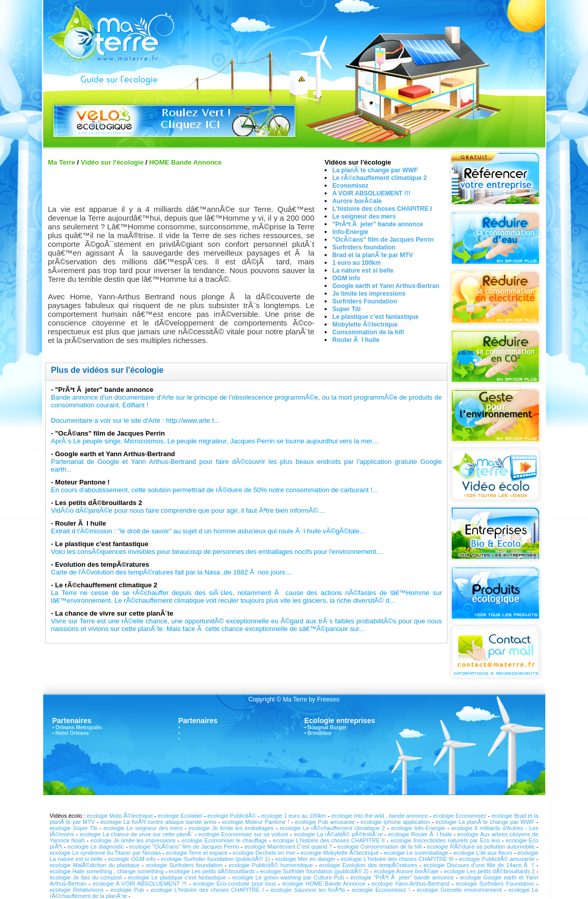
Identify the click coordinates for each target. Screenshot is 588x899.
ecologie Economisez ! (381, 890)
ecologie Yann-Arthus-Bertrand (411, 884)
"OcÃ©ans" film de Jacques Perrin (383, 240)
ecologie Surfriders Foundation (495, 884)
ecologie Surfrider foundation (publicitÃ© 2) (315, 871)
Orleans (65, 727)
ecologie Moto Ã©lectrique (120, 816)
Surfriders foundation (364, 247)
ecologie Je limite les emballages (231, 828)
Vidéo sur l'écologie (112, 162)
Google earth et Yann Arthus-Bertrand (115, 454)
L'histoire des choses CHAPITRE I (382, 209)
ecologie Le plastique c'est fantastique (177, 877)
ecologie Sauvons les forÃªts (308, 890)
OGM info (346, 278)
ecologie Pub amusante (325, 822)
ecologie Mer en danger (305, 859)
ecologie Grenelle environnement (461, 890)
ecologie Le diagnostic (96, 847)
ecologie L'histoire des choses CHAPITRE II (329, 840)
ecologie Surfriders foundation (185, 865)
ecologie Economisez (461, 816)
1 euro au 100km (357, 263)
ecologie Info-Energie (418, 828)
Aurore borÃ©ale (357, 201)
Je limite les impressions (369, 294)
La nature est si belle (363, 271)
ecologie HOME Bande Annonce (324, 884)
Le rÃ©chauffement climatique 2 (380, 178)
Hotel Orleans (72, 733)
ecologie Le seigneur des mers (143, 828)
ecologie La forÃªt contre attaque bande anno (158, 822)
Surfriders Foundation (365, 301)
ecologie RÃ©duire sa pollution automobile (481, 847)
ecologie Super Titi (74, 828)
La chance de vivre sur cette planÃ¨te (114, 613)
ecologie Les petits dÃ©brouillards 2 (489, 871)
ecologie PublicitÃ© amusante (497, 859)
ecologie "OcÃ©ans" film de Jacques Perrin (184, 847)
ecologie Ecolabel (180, 816)
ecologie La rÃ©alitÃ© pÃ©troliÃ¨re (338, 834)
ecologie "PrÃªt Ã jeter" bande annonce (402, 877)
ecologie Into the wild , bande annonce (380, 816)
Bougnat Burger (327, 727)
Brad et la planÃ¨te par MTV (373, 255)
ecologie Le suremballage (416, 853)
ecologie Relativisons (77, 890)
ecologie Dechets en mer (264, 853)
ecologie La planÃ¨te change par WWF (485, 822)
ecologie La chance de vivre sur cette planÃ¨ (136, 834)
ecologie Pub (129, 890)
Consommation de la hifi (368, 332)
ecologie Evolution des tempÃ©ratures (368, 865)
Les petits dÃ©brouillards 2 (99, 503)
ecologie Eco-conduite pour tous (234, 884)
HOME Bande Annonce (185, 162)
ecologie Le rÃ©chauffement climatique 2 (333, 828)
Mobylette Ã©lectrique (365, 325)
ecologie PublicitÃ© (232, 816)
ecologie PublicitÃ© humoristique (271, 865)
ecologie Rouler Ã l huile (421, 834)
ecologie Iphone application (395, 822)
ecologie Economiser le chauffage (225, 840)
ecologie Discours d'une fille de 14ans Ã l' (479, 865)
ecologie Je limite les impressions (133, 840)
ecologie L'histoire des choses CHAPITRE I (207, 890)
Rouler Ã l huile (356, 340)
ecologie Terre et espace (197, 853)
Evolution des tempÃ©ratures (102, 564)
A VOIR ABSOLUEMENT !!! (371, 193)
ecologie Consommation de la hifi (380, 847)
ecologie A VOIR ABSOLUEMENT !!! (140, 884)
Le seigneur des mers (364, 217)
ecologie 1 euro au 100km (294, 816)
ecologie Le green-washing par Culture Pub (289, 877)
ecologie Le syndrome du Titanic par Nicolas (106, 853)
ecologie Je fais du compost (86, 877)
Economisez (350, 186)
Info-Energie (350, 232)
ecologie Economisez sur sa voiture (244, 834)
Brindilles (319, 733)
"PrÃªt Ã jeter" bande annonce (378, 224)
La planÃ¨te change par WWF (375, 170)
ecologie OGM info (132, 859)
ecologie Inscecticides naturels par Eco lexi (445, 840)
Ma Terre (61, 162)
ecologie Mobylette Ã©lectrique (340, 853)
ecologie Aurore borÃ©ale (407, 871)
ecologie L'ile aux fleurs (483, 853)
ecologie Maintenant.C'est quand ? (288, 847)
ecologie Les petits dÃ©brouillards (212, 871)
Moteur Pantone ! (82, 482)
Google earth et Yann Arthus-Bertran (386, 286)
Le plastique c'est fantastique (376, 317)
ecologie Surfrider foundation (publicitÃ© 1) (216, 859)
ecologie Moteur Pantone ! (256, 822)
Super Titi (346, 309)
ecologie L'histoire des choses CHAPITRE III (397, 859)
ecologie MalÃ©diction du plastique (95, 865)
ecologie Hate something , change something (107, 871)
